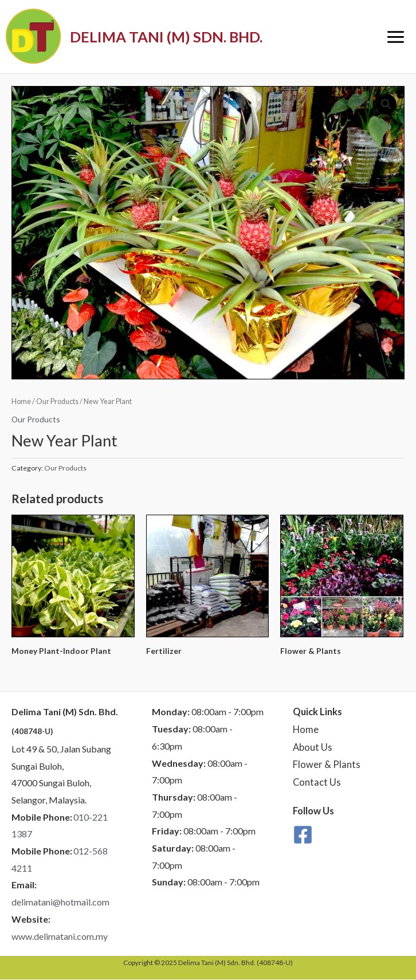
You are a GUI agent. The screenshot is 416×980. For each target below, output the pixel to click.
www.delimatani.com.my (60, 936)
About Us (313, 747)
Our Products (57, 401)
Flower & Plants (327, 765)
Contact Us (317, 782)
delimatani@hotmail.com (60, 902)
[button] (386, 104)
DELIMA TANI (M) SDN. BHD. (166, 37)
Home (21, 401)
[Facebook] (303, 835)
